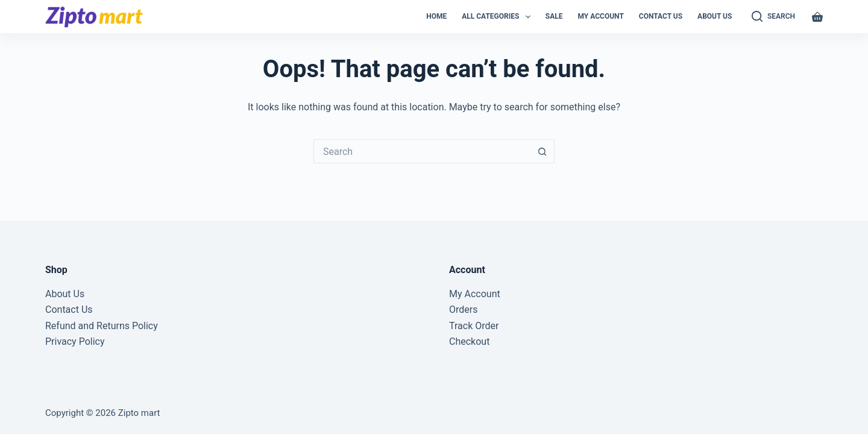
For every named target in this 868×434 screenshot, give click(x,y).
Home (436, 16)
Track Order (474, 326)
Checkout (469, 341)
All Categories (498, 17)
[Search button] (542, 151)
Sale (554, 16)
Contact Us (661, 16)
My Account (600, 16)
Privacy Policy (75, 341)
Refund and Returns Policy (102, 326)
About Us (715, 16)
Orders (463, 310)
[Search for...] (422, 151)
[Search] (773, 17)
